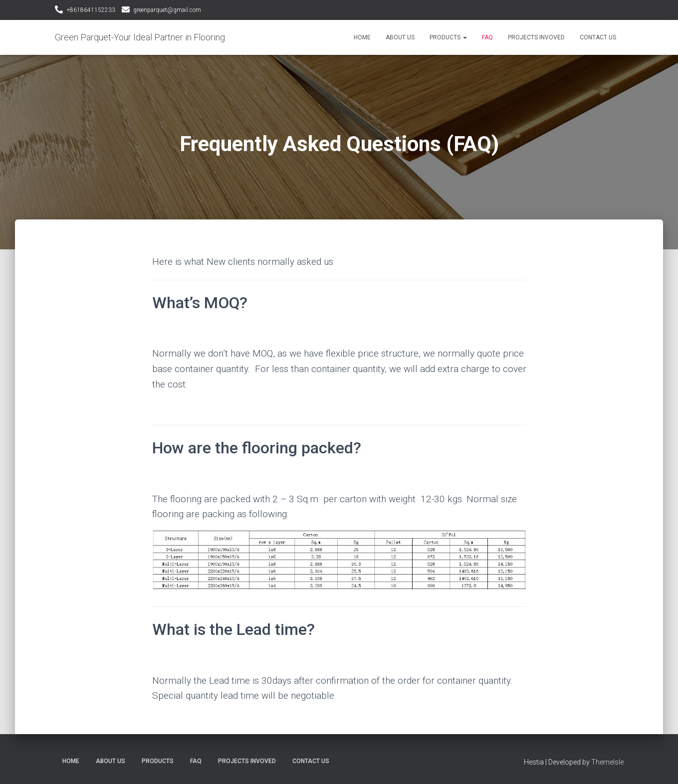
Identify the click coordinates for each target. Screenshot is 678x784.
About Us (400, 37)
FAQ (487, 37)
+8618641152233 (91, 10)
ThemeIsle (607, 762)
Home (362, 37)
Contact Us (598, 37)
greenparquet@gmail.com (167, 10)
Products (448, 37)
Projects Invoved (536, 37)
